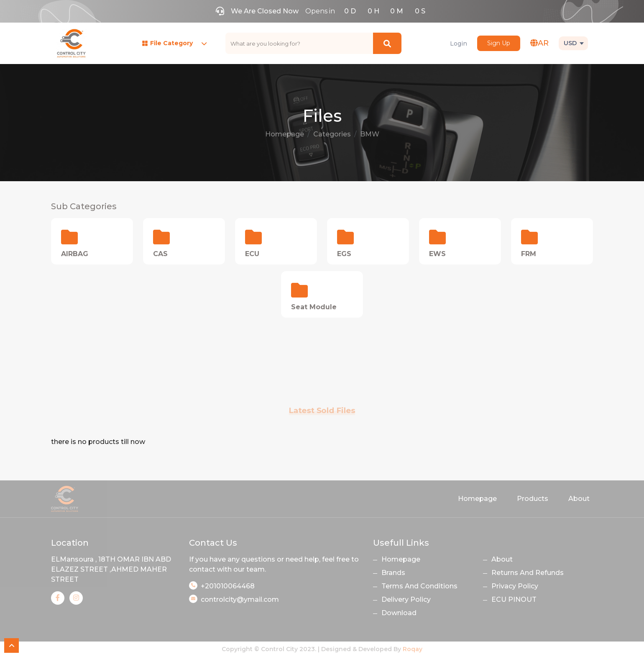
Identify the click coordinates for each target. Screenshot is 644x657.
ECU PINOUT (514, 599)
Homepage (285, 134)
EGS (344, 254)
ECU (252, 254)
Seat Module (314, 307)
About (579, 499)
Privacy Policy (515, 586)
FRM (529, 254)
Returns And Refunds (528, 573)
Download (399, 613)
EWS (437, 254)
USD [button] (570, 43)
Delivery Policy (406, 599)
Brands (393, 573)
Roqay (413, 649)
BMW (370, 134)
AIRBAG (75, 254)
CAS (160, 254)
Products (533, 499)
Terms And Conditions (419, 586)
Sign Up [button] (499, 43)
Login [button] (459, 44)
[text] (299, 43)
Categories (332, 134)
